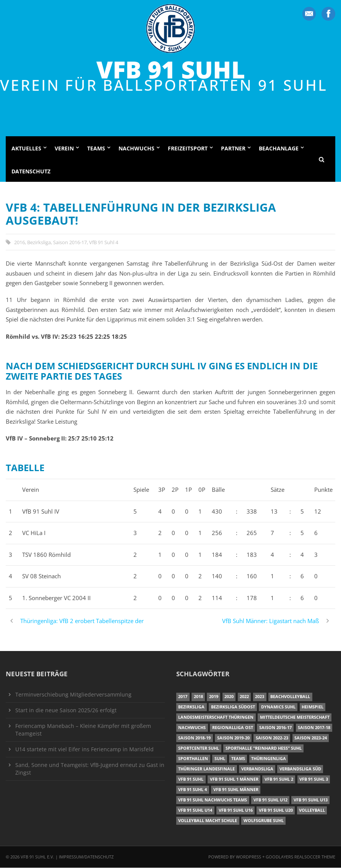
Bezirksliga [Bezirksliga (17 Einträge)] (191, 707)
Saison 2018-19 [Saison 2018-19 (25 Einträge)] (194, 738)
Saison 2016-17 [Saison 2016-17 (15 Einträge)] (275, 728)
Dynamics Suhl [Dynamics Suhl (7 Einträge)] (278, 707)
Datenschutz (31, 172)
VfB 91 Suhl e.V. (37, 857)
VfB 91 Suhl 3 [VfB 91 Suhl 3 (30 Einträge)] (314, 779)
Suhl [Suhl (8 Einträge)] (220, 759)
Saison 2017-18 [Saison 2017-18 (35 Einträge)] (314, 728)
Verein (64, 149)
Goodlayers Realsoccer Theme (300, 857)
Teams (96, 149)
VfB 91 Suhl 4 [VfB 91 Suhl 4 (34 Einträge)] (192, 790)
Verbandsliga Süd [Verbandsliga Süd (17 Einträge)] (300, 769)
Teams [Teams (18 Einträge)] (238, 759)
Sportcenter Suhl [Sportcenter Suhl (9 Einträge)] (199, 749)
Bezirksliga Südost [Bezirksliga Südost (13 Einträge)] (233, 707)
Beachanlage (279, 149)
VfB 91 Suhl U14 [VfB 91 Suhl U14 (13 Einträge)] (195, 810)
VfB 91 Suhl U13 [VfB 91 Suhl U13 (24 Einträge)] (311, 800)
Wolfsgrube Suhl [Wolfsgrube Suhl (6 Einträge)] (264, 821)
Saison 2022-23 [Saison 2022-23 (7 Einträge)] (272, 738)
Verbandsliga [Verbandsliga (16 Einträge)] (257, 769)
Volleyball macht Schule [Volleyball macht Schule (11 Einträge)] (208, 821)
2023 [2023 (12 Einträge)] (260, 697)
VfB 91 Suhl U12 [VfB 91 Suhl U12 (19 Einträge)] (270, 800)
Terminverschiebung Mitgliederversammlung (73, 695)
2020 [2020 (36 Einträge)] (229, 697)
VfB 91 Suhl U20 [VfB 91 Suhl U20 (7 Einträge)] (276, 810)
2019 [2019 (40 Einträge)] (214, 697)
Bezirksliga (39, 243)
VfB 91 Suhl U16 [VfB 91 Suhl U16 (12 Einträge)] (236, 810)
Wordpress (249, 857)
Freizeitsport (188, 149)
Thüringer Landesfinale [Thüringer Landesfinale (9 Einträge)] (206, 769)
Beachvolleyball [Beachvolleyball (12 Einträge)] (290, 697)
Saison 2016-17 (70, 243)
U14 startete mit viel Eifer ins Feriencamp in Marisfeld (84, 750)
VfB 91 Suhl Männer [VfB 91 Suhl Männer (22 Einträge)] (236, 790)
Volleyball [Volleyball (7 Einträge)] (312, 810)
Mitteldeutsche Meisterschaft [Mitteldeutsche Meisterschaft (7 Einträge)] (295, 718)
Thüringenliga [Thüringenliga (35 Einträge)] (269, 759)
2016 (19, 243)
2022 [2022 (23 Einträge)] (244, 697)
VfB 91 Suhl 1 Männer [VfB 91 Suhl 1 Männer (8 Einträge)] (234, 779)
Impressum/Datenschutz (86, 857)
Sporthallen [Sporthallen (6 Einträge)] (193, 759)
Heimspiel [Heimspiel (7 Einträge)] (313, 707)
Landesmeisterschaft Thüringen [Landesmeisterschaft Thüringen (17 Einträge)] (216, 718)
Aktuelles (26, 149)
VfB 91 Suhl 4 (104, 243)
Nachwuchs (136, 149)
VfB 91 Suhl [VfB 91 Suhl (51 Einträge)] (191, 779)
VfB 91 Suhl (171, 69)
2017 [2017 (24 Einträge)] (183, 697)
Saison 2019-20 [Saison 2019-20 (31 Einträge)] (233, 738)
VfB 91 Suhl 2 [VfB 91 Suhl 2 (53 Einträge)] (279, 779)
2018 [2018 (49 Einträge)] (198, 697)
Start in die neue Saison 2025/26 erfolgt (66, 711)
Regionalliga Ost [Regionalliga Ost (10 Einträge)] (233, 728)
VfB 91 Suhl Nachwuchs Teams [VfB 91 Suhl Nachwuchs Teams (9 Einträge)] (213, 800)
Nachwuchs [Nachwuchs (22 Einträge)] (192, 728)
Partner (233, 149)
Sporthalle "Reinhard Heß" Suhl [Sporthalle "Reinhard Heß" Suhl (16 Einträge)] (264, 749)
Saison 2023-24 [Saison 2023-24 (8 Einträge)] (311, 738)
